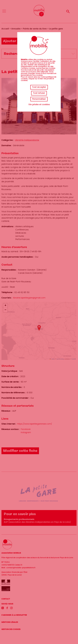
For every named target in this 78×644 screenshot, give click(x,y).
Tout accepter (39, 87)
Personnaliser (39, 99)
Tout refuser (39, 93)
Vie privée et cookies (39, 105)
